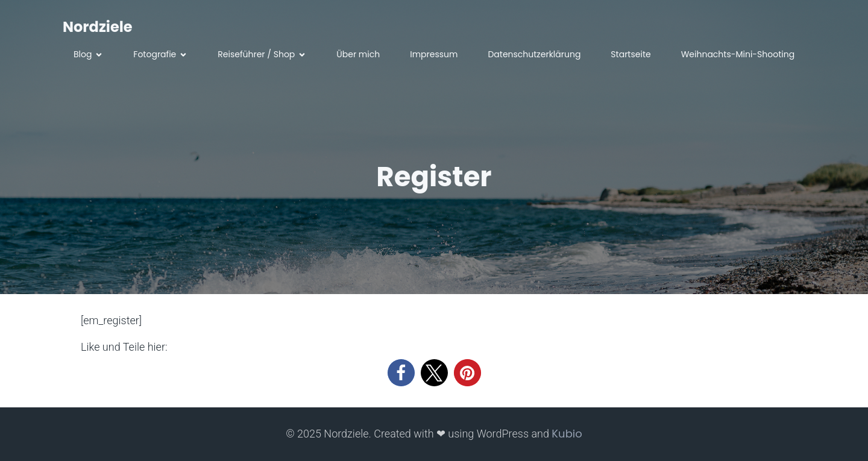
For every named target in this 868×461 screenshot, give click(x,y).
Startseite (631, 54)
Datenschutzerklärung (534, 54)
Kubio (567, 434)
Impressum (434, 54)
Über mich (358, 54)
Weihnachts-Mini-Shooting (738, 54)
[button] (401, 373)
